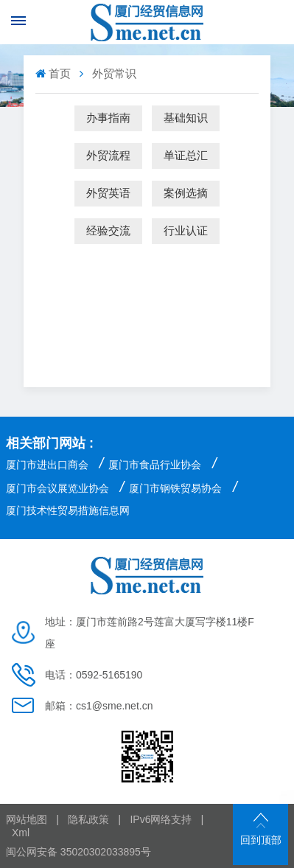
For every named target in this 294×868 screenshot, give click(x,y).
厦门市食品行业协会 (155, 465)
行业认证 (186, 230)
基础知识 (186, 118)
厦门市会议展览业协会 (57, 488)
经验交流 (108, 230)
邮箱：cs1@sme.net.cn (99, 706)
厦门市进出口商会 (47, 465)
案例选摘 (186, 193)
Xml (21, 833)
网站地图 (27, 819)
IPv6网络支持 (161, 819)
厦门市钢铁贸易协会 (175, 488)
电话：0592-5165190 (94, 675)
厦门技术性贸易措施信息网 (68, 510)
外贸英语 (108, 193)
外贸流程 (108, 155)
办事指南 (108, 118)
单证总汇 (186, 155)
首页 (55, 73)
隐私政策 (88, 819)
